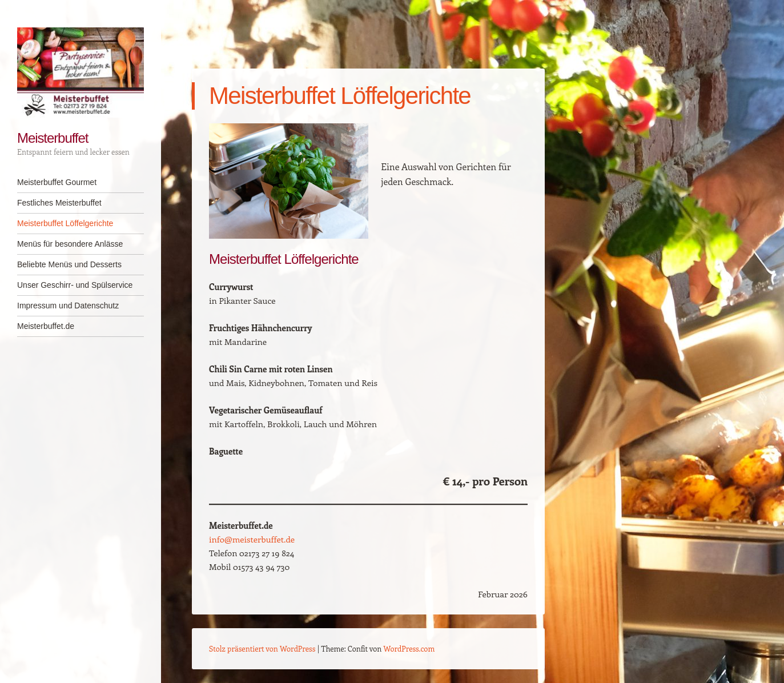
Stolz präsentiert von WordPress (262, 648)
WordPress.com (409, 648)
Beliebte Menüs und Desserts (69, 264)
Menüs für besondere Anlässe (70, 244)
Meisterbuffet (53, 138)
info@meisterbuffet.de (252, 539)
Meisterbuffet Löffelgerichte (65, 223)
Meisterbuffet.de (46, 326)
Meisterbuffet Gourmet (57, 182)
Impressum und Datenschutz (68, 306)
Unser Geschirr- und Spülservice (75, 285)
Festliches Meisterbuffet (59, 203)
